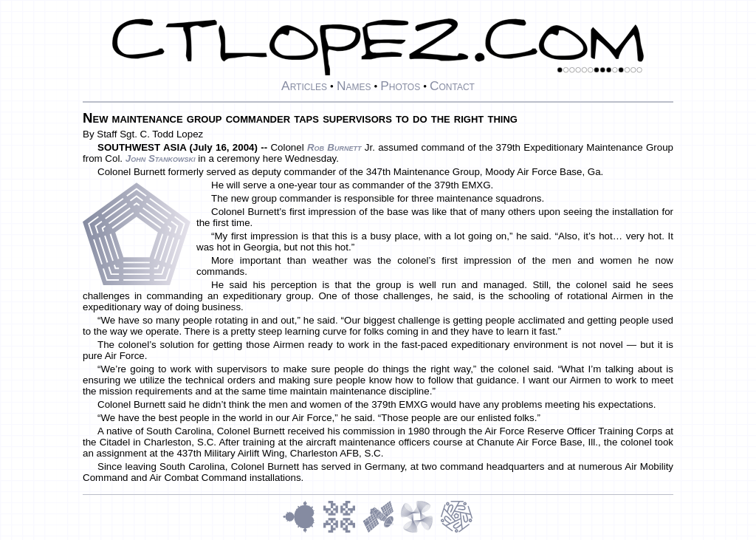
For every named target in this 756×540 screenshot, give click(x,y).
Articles (304, 86)
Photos (400, 86)
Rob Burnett (334, 147)
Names (354, 86)
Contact (452, 86)
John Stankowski (161, 158)
